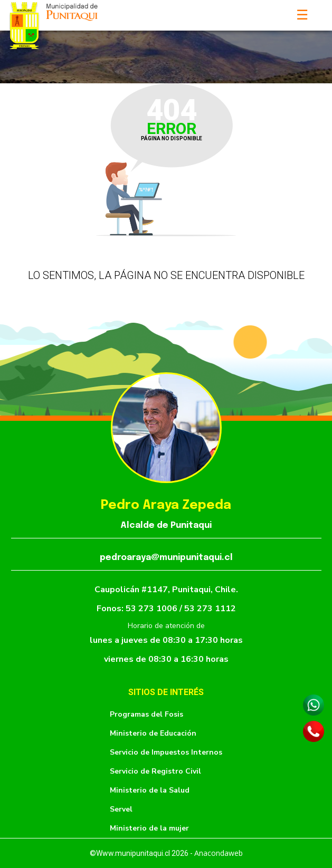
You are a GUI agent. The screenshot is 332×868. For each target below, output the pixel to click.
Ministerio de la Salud (150, 790)
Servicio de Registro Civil (155, 771)
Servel (121, 809)
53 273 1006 (153, 609)
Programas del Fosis (146, 714)
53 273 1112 (210, 609)
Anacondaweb (219, 853)
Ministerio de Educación (153, 733)
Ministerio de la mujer (149, 828)
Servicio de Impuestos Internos (166, 752)
